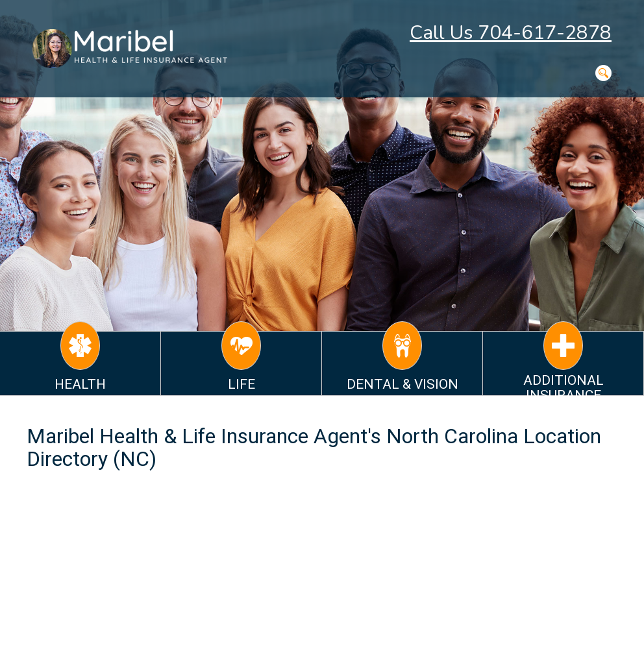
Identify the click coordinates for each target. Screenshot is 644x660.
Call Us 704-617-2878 (511, 33)
